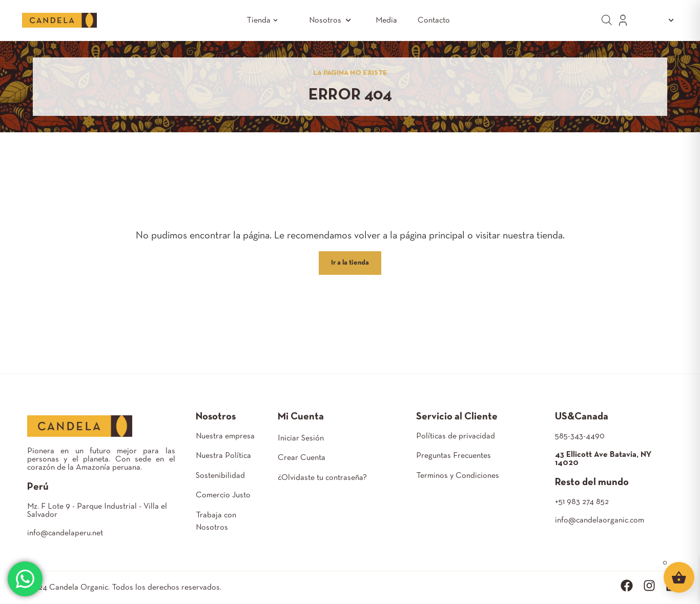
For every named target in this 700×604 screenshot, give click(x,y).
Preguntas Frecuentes (454, 456)
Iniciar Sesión (301, 438)
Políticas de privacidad (456, 436)
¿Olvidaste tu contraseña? (322, 478)
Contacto (434, 21)
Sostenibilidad (220, 476)
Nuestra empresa (225, 436)
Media (386, 21)
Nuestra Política (223, 456)
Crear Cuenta (302, 458)
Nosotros (332, 20)
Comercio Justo (223, 495)
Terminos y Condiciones (458, 476)
